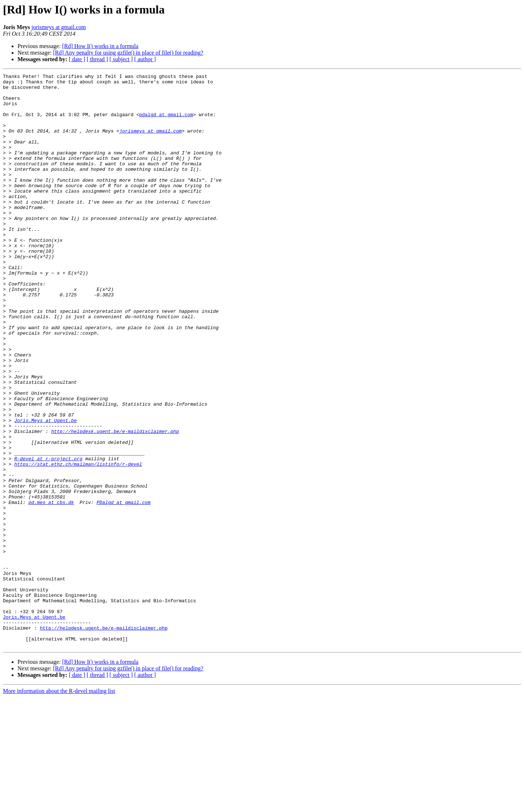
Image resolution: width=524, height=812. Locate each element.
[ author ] (145, 59)
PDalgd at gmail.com (123, 588)
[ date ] (77, 59)
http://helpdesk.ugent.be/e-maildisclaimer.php (115, 503)
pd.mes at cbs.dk (51, 588)
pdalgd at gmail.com (166, 123)
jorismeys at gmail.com (59, 27)
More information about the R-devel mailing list (59, 806)
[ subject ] (121, 59)
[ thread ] (97, 59)
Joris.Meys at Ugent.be (45, 490)
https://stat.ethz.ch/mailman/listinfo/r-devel (78, 543)
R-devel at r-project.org (48, 536)
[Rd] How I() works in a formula (100, 46)
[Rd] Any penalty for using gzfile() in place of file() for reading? (128, 53)
